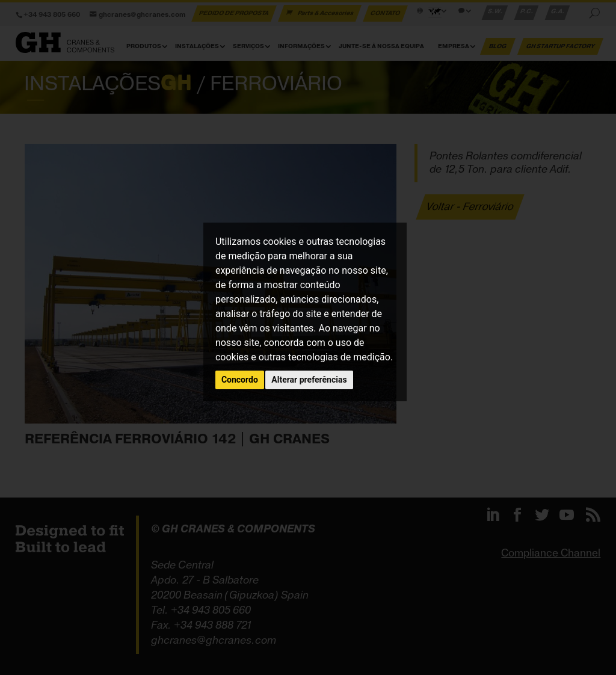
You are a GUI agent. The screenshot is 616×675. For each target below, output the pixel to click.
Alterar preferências (309, 380)
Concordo (240, 380)
